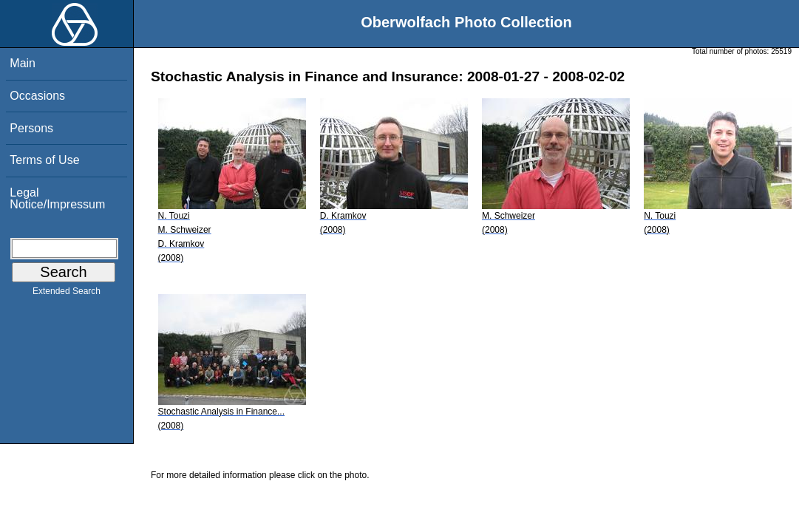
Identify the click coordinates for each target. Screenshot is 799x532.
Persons (31, 128)
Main (23, 63)
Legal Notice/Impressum (57, 198)
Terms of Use (44, 160)
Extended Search (67, 294)
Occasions (37, 96)
